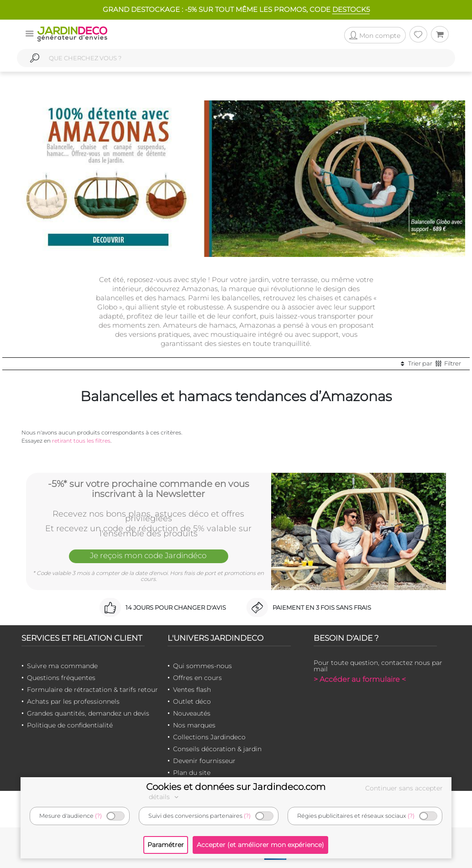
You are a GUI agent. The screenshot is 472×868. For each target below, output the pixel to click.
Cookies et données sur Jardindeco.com (236, 787)
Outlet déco (192, 701)
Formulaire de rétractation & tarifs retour (92, 690)
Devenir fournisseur (204, 761)
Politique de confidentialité (70, 725)
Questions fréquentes (61, 678)
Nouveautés (192, 713)
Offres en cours (197, 678)
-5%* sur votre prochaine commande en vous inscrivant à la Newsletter (149, 488)
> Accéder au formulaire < (360, 679)
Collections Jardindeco (209, 737)
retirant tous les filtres (81, 441)
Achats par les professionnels (73, 701)
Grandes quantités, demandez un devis (88, 713)
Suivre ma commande (62, 666)
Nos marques (194, 725)
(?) (98, 816)
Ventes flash (192, 690)
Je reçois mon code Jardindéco (148, 555)
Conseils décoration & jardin (217, 749)
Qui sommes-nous (202, 666)
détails (165, 797)
